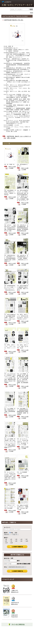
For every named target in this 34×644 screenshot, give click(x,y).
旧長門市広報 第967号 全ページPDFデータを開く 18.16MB (19, 137)
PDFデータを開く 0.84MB (25, 417)
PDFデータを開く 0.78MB (25, 322)
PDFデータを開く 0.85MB (25, 234)
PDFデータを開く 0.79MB (25, 169)
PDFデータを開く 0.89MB (25, 203)
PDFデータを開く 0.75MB (12, 416)
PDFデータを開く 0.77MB (12, 323)
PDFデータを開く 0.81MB (12, 264)
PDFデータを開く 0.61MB (25, 477)
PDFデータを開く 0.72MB (25, 387)
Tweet (31, 13)
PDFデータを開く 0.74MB (12, 451)
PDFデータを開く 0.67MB (12, 352)
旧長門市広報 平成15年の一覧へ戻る (14, 20)
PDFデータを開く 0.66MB (25, 351)
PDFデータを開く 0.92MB (12, 234)
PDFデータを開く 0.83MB (12, 293)
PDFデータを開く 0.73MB (25, 513)
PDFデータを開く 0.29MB (12, 167)
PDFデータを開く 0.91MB (12, 198)
